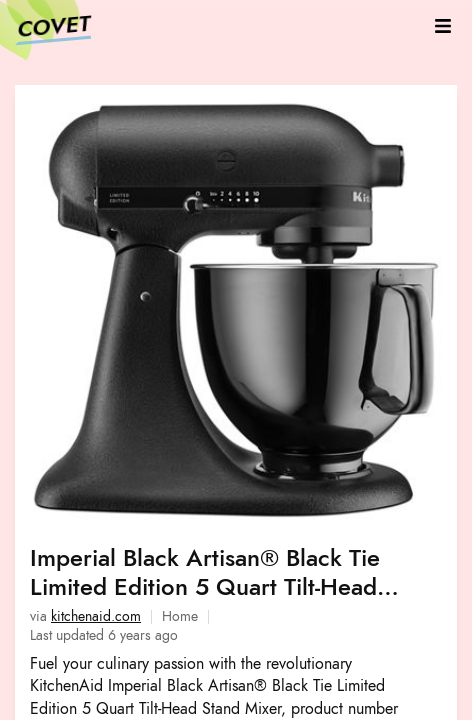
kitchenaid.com (96, 616)
